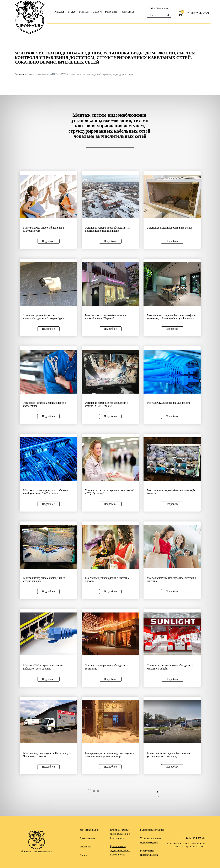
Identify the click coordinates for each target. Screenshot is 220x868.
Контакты (128, 12)
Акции (83, 855)
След (157, 797)
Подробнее (48, 241)
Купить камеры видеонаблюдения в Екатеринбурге (120, 851)
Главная (19, 74)
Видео (72, 12)
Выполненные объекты (152, 830)
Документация (87, 838)
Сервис (97, 12)
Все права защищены (43, 852)
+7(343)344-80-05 (194, 838)
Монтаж (84, 12)
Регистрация (163, 8)
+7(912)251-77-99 (198, 13)
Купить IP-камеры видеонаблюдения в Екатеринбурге (120, 834)
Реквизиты (112, 12)
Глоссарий (85, 847)
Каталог (59, 12)
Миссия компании (89, 830)
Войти (153, 8)
